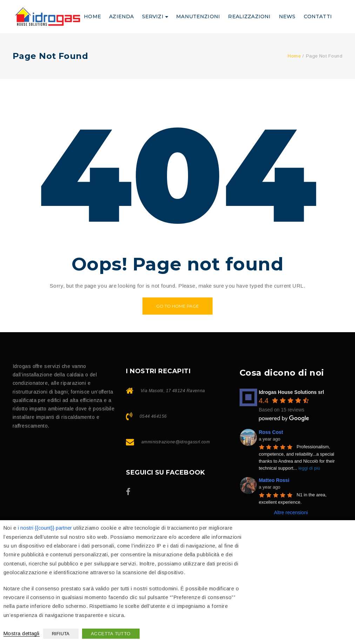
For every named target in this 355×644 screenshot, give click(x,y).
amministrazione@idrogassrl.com (176, 442)
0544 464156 (153, 416)
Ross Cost (271, 432)
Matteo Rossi (274, 480)
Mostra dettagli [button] (22, 633)
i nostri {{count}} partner (45, 528)
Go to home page (177, 306)
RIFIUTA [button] (61, 634)
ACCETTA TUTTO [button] (111, 634)
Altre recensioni (291, 512)
